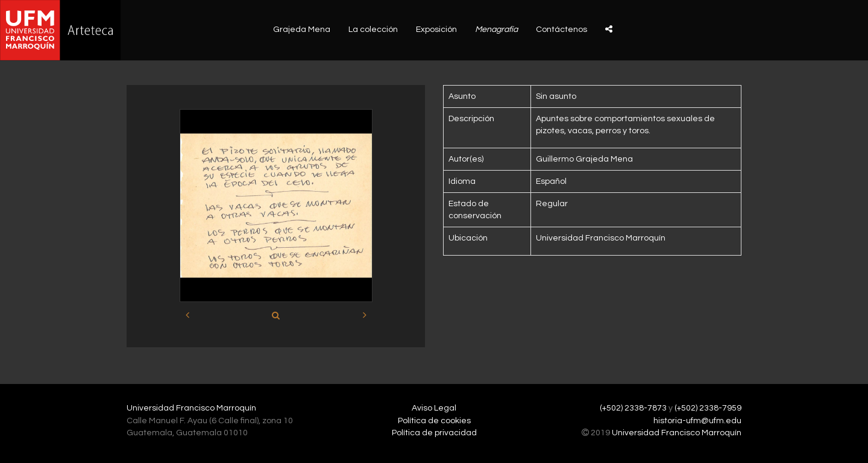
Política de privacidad (434, 433)
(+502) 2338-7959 (708, 408)
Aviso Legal (434, 408)
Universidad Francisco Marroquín (191, 408)
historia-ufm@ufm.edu (697, 421)
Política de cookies (434, 421)
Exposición (436, 30)
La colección (373, 30)
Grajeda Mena (302, 30)
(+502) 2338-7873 (633, 408)
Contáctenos (561, 30)
